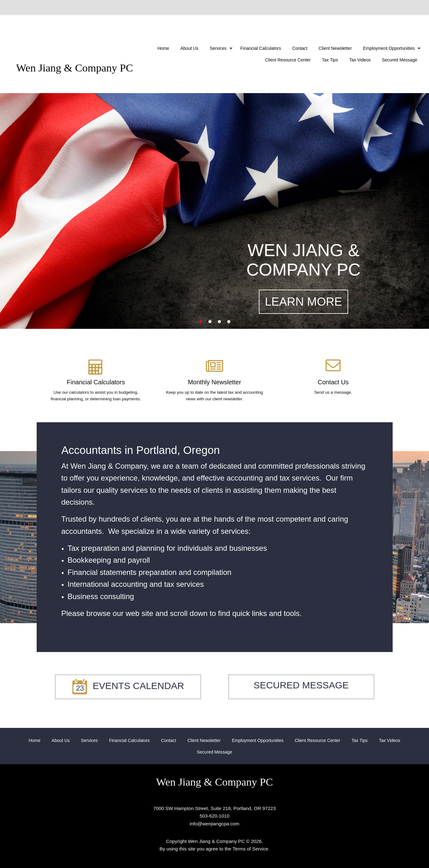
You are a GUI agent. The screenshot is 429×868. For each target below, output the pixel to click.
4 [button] (229, 322)
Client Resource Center (288, 60)
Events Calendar (128, 686)
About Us (190, 48)
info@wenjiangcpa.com (214, 824)
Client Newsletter (335, 48)
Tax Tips (330, 60)
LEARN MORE (303, 302)
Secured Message (400, 60)
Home (163, 48)
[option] (214, 211)
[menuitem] (163, 48)
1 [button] (201, 322)
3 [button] (219, 322)
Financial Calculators (261, 48)
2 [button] (210, 322)
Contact (300, 48)
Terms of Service (250, 849)
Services (218, 48)
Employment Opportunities (389, 48)
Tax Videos (360, 60)
